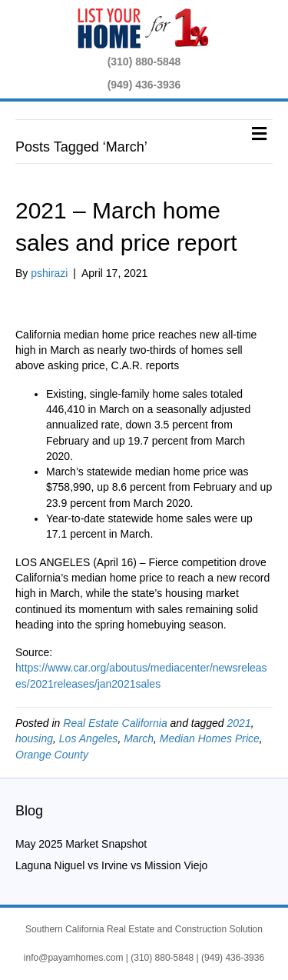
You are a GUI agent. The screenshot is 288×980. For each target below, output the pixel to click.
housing (34, 738)
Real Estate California (115, 723)
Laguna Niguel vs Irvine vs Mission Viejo (111, 865)
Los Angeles (89, 738)
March (139, 738)
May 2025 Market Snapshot (81, 844)
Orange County (52, 755)
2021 (239, 723)
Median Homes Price (210, 738)
